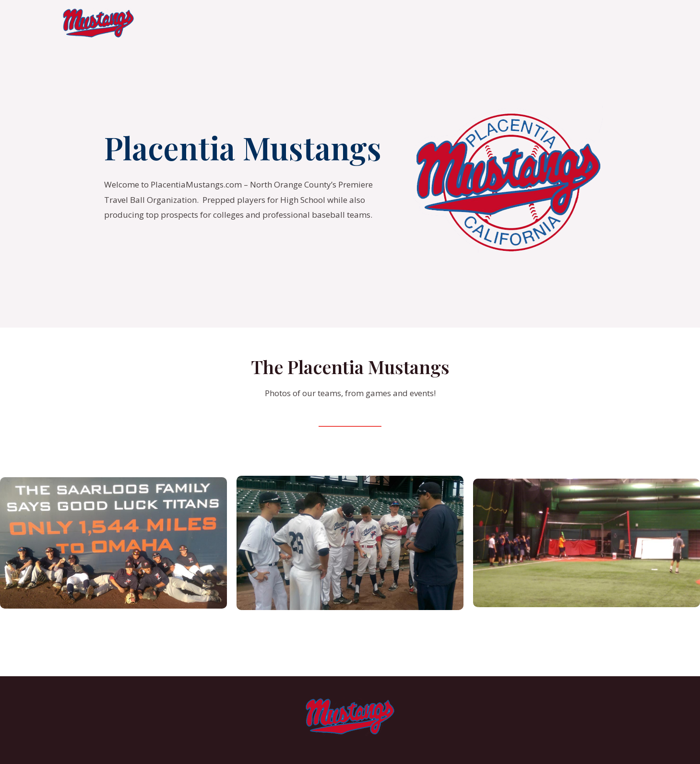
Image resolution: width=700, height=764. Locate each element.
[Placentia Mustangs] (98, 23)
